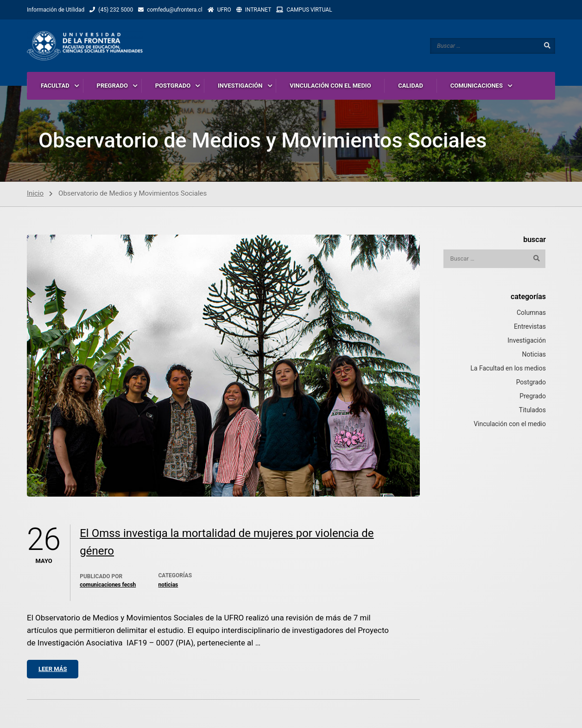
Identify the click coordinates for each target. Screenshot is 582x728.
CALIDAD (411, 86)
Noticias (168, 585)
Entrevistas (530, 327)
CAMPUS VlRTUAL (309, 10)
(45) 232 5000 (116, 10)
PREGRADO (112, 86)
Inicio (35, 194)
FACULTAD (55, 86)
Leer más (53, 669)
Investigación (527, 341)
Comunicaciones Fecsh (108, 585)
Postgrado (531, 383)
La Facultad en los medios (508, 369)
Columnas (531, 313)
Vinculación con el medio (510, 424)
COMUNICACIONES (477, 86)
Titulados (532, 410)
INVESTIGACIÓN (240, 86)
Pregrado (533, 396)
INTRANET (258, 10)
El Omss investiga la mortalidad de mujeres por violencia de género (227, 543)
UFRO (224, 10)
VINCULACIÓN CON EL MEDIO (330, 86)
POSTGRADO (173, 86)
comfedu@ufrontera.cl (174, 10)
